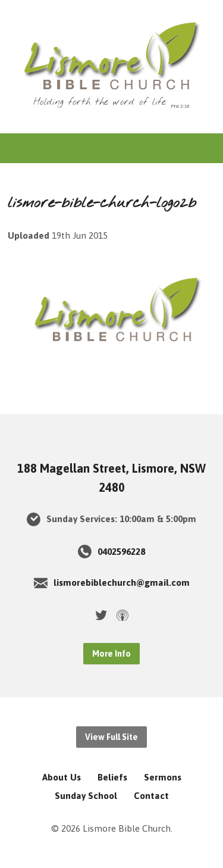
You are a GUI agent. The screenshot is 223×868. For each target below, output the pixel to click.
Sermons (163, 777)
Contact (151, 796)
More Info (111, 654)
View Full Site (111, 737)
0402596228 (121, 552)
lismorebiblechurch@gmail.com (122, 583)
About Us (62, 777)
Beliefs (112, 777)
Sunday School (86, 796)
